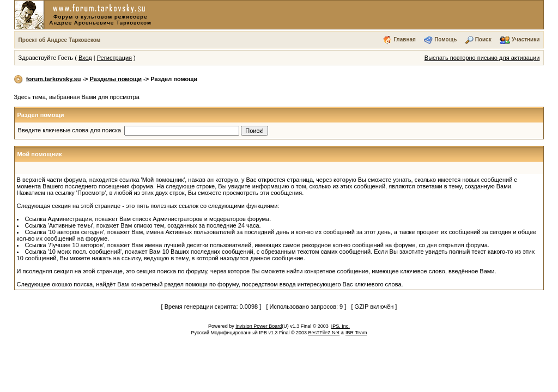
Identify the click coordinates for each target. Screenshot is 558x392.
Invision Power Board (259, 326)
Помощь (445, 39)
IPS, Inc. (341, 326)
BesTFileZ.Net (324, 333)
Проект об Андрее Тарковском (60, 40)
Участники (526, 39)
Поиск (483, 39)
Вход (85, 58)
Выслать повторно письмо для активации (482, 58)
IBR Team (356, 333)
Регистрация (114, 58)
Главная (405, 39)
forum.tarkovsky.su (54, 79)
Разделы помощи (116, 79)
